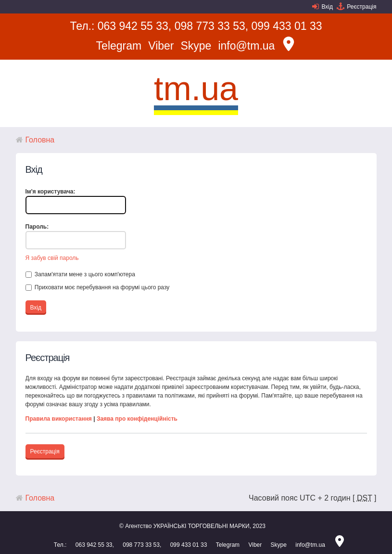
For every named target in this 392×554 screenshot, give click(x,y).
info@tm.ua (246, 46)
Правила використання (59, 419)
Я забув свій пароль (52, 258)
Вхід (327, 7)
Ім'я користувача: (51, 192)
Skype (196, 46)
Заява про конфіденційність (137, 419)
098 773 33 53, (211, 26)
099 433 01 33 (287, 26)
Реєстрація (361, 7)
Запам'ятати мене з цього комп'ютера (80, 274)
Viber (161, 46)
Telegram (119, 46)
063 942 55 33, (134, 26)
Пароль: (37, 227)
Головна (40, 140)
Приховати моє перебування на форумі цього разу (98, 287)
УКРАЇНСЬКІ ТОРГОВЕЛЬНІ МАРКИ (202, 526)
